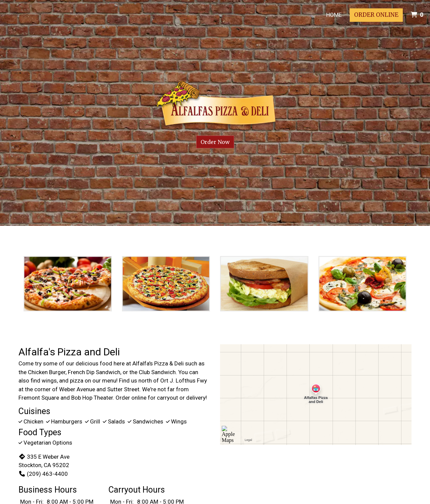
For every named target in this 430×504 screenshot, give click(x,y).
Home (334, 15)
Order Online (376, 15)
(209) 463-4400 (43, 474)
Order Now (215, 142)
